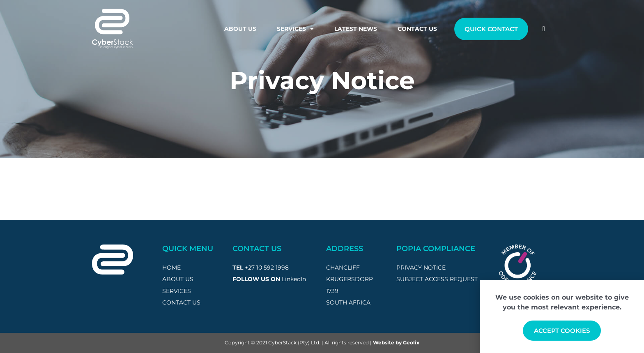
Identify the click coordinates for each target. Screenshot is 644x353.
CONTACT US (181, 302)
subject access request (437, 279)
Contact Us (417, 29)
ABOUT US (178, 279)
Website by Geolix (396, 343)
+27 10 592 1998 (267, 268)
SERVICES (177, 291)
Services (295, 29)
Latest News (356, 29)
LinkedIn (294, 279)
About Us (240, 29)
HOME (171, 268)
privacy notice (421, 268)
